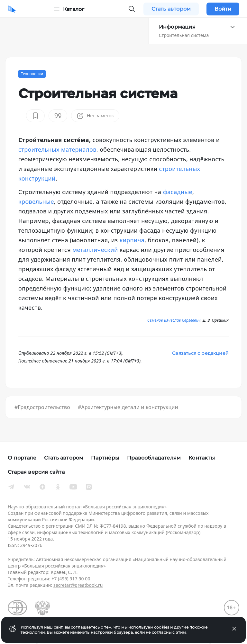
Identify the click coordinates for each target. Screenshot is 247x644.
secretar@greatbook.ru (78, 585)
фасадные (178, 192)
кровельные (36, 201)
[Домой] (12, 9)
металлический (95, 250)
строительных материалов (57, 149)
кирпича (132, 240)
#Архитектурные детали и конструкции (128, 407)
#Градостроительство (42, 407)
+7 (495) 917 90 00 (71, 579)
